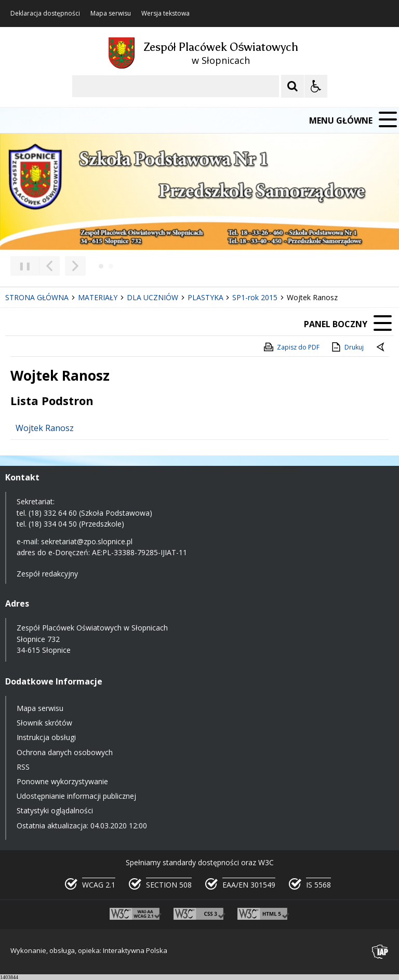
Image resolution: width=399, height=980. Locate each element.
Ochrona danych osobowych (65, 752)
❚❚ (21, 266)
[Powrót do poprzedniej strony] (381, 347)
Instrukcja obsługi (46, 737)
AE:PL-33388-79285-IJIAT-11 (139, 552)
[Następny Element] (75, 266)
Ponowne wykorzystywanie (62, 781)
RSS (23, 767)
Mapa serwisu (111, 14)
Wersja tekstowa (165, 14)
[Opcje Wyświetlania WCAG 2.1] (316, 86)
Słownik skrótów (44, 723)
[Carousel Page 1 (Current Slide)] (101, 266)
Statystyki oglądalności (55, 810)
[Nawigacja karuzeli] (62, 266)
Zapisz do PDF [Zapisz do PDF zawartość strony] (291, 347)
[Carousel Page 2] (111, 266)
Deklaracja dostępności (45, 14)
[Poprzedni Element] (49, 266)
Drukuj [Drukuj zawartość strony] (347, 347)
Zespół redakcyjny (47, 574)
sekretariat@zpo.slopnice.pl (87, 541)
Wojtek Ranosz (45, 428)
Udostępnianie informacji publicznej (76, 796)
